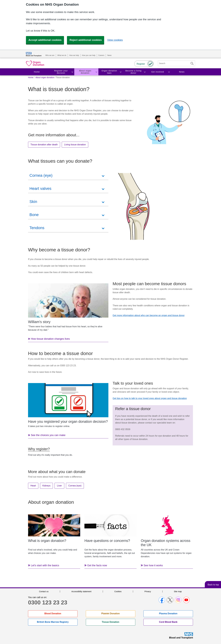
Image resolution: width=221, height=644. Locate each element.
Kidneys (46, 486)
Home (37, 72)
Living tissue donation (75, 145)
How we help (74, 55)
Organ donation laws (109, 72)
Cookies (118, 591)
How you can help (89, 55)
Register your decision (61, 72)
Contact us (44, 591)
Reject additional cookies (86, 40)
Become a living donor (133, 72)
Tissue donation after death (44, 145)
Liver (59, 486)
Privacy (148, 591)
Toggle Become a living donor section (145, 72)
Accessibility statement (81, 591)
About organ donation (85, 72)
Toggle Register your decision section (72, 72)
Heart (33, 486)
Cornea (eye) (75, 486)
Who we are (50, 55)
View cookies (115, 40)
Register (141, 64)
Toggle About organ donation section (96, 72)
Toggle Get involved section (169, 72)
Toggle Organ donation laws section (121, 72)
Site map (178, 591)
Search (192, 63)
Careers (101, 55)
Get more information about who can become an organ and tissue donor (149, 315)
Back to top (213, 585)
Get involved (158, 72)
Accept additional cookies (45, 40)
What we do (62, 55)
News (109, 55)
